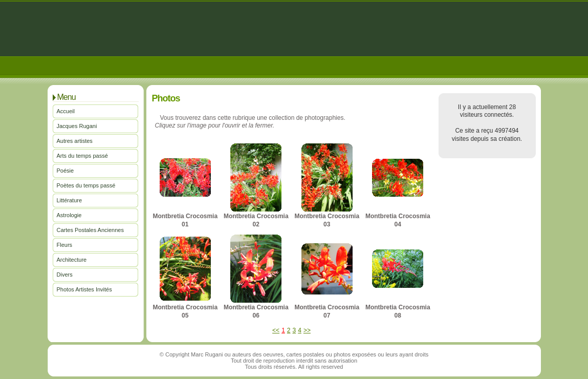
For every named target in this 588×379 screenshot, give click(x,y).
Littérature (70, 200)
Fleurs (65, 245)
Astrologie (69, 215)
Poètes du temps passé (86, 185)
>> (307, 330)
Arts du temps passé (82, 156)
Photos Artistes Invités (84, 289)
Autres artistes (75, 141)
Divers (65, 275)
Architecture (72, 260)
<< (276, 330)
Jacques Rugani (77, 126)
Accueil (66, 111)
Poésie (66, 171)
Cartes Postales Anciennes (90, 230)
